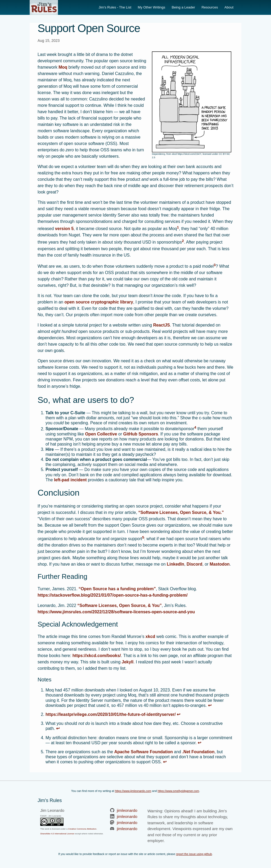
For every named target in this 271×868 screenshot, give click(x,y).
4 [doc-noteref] (195, 427)
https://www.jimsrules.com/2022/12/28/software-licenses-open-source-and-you (116, 612)
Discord (195, 564)
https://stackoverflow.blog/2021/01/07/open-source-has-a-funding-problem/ (113, 595)
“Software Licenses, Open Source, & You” (119, 605)
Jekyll (128, 662)
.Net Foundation (198, 752)
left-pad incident (70, 480)
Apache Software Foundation (144, 752)
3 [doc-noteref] (214, 265)
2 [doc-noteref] (183, 241)
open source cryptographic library (99, 302)
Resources (210, 7)
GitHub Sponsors (141, 434)
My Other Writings (152, 7)
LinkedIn (175, 564)
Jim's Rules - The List (115, 7)
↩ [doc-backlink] (210, 705)
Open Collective (101, 434)
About (229, 7)
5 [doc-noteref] (143, 537)
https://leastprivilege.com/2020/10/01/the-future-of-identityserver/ (111, 714)
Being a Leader (183, 7)
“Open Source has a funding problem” (117, 589)
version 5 (64, 229)
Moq (63, 67)
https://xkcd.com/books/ (97, 656)
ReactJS (162, 325)
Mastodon (220, 564)
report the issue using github (194, 854)
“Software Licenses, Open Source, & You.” (181, 512)
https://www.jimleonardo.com (133, 791)
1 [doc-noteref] (178, 227)
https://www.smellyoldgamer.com (179, 791)
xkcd (150, 636)
